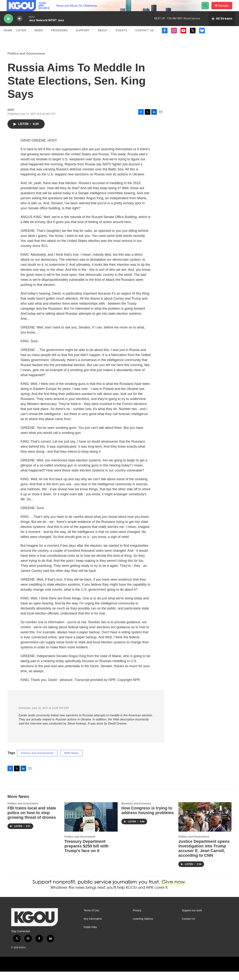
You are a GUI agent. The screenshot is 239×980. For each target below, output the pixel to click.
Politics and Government (26, 62)
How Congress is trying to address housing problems (148, 819)
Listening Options (143, 927)
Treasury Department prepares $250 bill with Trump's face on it (86, 854)
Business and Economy (136, 812)
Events (121, 39)
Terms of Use (91, 919)
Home (8, 39)
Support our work (192, 919)
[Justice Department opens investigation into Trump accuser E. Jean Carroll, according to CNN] (205, 825)
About (103, 39)
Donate (226, 10)
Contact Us (145, 39)
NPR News (71, 761)
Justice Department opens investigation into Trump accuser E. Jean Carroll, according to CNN (204, 857)
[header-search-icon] (207, 10)
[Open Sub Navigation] (29, 39)
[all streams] (222, 27)
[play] (8, 27)
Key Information (93, 927)
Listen (21, 39)
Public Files (90, 936)
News (39, 39)
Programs (59, 39)
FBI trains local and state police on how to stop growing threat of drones (32, 821)
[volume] (20, 27)
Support (83, 39)
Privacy (137, 919)
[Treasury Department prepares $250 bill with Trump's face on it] (91, 825)
